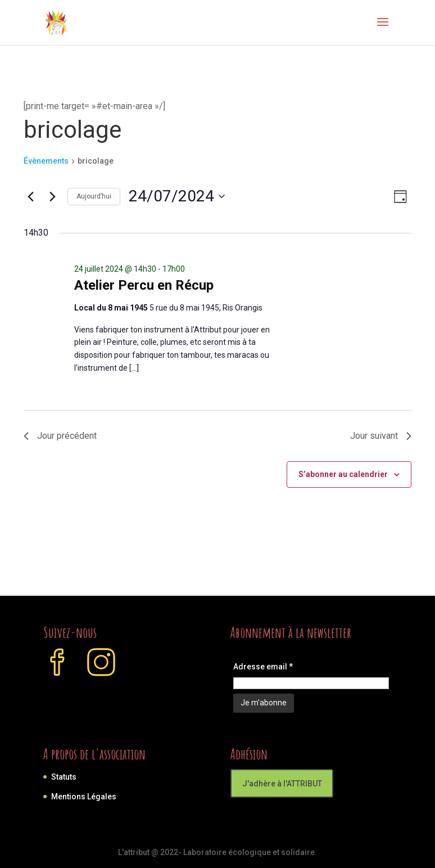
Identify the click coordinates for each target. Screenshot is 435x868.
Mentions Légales (84, 797)
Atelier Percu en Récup (144, 285)
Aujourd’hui (94, 196)
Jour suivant (381, 436)
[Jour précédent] (30, 196)
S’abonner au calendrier (343, 474)
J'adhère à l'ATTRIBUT (282, 784)
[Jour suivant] (52, 196)
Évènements (46, 161)
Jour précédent (60, 436)
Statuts (64, 777)
